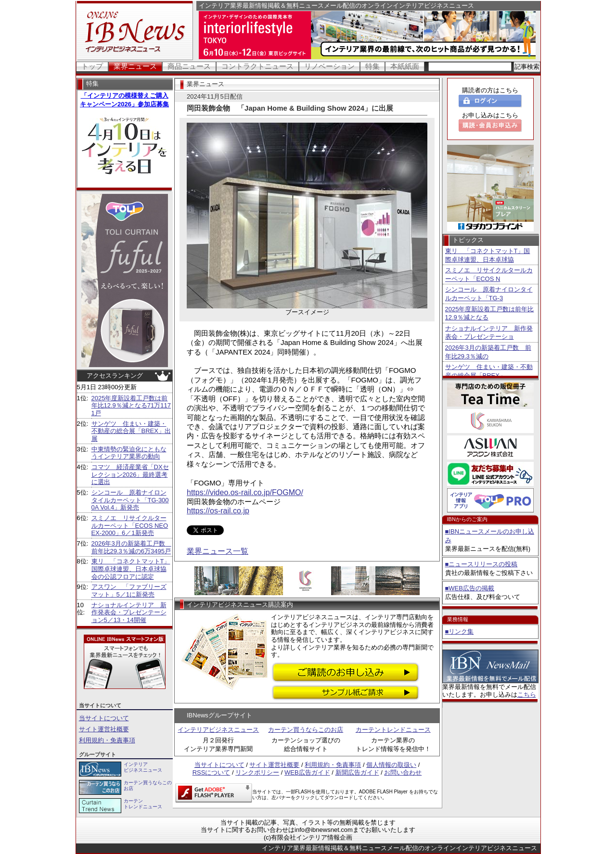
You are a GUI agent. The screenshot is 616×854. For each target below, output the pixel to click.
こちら (527, 695)
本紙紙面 (405, 66)
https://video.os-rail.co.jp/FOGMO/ (245, 492)
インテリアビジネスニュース (218, 730)
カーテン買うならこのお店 (306, 730)
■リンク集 (460, 631)
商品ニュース (189, 66)
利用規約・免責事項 (107, 740)
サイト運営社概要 (104, 729)
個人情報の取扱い (391, 765)
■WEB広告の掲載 (470, 588)
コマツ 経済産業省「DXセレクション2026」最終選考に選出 (130, 474)
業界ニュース (135, 66)
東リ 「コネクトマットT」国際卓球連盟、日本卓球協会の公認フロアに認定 (131, 569)
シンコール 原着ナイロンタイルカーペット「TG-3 (489, 294)
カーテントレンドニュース (393, 730)
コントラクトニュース (257, 66)
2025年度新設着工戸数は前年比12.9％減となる (490, 313)
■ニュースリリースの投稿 (481, 564)
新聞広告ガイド (357, 772)
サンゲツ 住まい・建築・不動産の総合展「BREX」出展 (131, 431)
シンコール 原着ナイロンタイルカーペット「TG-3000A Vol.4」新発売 (130, 500)
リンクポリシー (257, 772)
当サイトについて (104, 718)
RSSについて (212, 772)
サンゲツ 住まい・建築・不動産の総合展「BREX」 (489, 371)
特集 (372, 66)
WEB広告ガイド (307, 772)
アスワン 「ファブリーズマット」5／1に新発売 (129, 591)
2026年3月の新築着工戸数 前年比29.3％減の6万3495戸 (131, 547)
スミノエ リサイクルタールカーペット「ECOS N (489, 274)
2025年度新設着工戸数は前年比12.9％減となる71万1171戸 (131, 406)
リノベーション (329, 66)
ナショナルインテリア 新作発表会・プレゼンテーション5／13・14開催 (129, 612)
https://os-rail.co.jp (218, 511)
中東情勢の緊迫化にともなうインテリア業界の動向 (129, 453)
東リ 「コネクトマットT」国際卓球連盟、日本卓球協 (488, 255)
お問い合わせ (403, 772)
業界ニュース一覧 (218, 551)
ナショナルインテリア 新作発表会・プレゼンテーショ (489, 333)
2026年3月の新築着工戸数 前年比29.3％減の (488, 352)
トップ (92, 66)
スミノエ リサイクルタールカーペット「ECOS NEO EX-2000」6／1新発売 (130, 525)
